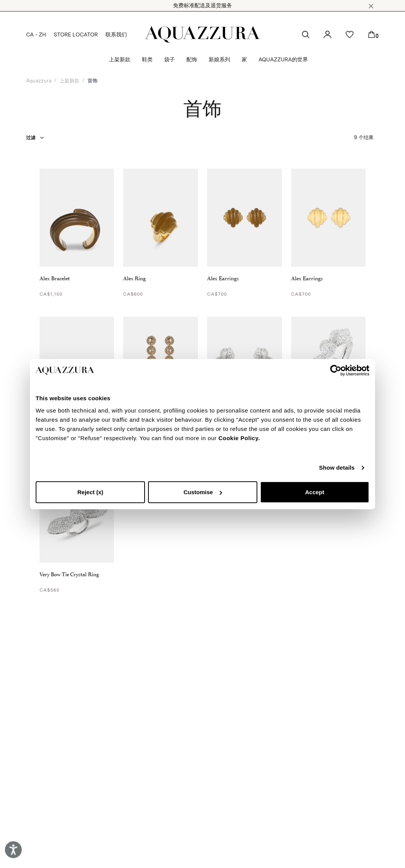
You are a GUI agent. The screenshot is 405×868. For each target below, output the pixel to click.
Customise (203, 492)
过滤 (31, 138)
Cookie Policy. (239, 438)
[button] (371, 6)
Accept (314, 492)
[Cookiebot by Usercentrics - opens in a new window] (336, 370)
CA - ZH (36, 35)
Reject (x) (91, 492)
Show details (337, 468)
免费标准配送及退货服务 (202, 5)
